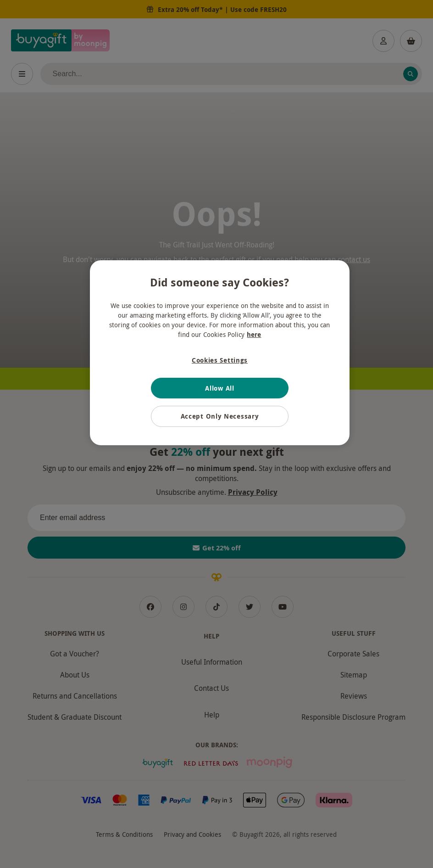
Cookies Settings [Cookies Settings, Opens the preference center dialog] (220, 360)
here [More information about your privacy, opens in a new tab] (254, 334)
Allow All (219, 388)
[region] (220, 353)
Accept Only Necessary (220, 416)
